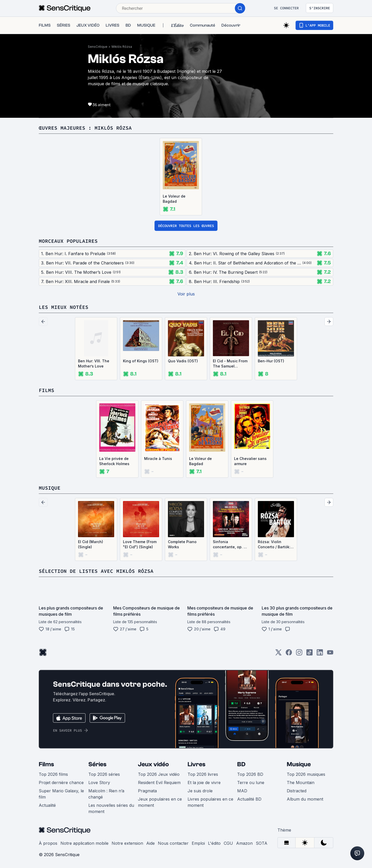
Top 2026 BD (250, 774)
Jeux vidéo (153, 764)
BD (241, 764)
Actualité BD (249, 799)
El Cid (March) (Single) (91, 544)
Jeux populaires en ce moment (160, 802)
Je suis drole (200, 791)
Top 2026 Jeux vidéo (159, 774)
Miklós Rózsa (122, 47)
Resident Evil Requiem (159, 783)
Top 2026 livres (203, 774)
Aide (150, 843)
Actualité (47, 805)
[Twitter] (278, 654)
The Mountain (301, 783)
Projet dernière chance (61, 783)
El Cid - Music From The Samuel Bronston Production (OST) (230, 364)
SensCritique (98, 47)
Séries (97, 764)
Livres (196, 764)
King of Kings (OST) (141, 361)
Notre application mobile (84, 843)
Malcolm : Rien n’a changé (106, 794)
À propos (48, 843)
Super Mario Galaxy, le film (61, 794)
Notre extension (127, 843)
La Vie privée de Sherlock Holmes (114, 461)
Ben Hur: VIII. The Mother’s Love (94, 363)
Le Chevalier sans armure (250, 461)
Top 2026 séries (104, 774)
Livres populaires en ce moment (210, 802)
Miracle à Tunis (158, 459)
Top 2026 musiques (306, 774)
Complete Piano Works (182, 544)
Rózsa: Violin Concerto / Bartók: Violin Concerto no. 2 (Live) (275, 545)
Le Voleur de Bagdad (174, 199)
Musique (299, 764)
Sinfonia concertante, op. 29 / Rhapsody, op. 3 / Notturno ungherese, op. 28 (231, 545)
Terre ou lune (251, 783)
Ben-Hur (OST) (271, 361)
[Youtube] (330, 654)
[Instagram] (299, 654)
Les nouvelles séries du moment (111, 808)
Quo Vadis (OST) (183, 361)
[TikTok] (309, 654)
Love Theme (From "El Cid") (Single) (140, 544)
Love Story (99, 783)
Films (46, 764)
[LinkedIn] (320, 654)
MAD (242, 791)
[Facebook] (289, 654)
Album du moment (305, 799)
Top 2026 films (53, 774)
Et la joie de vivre (204, 783)
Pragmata (147, 791)
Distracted (297, 791)
